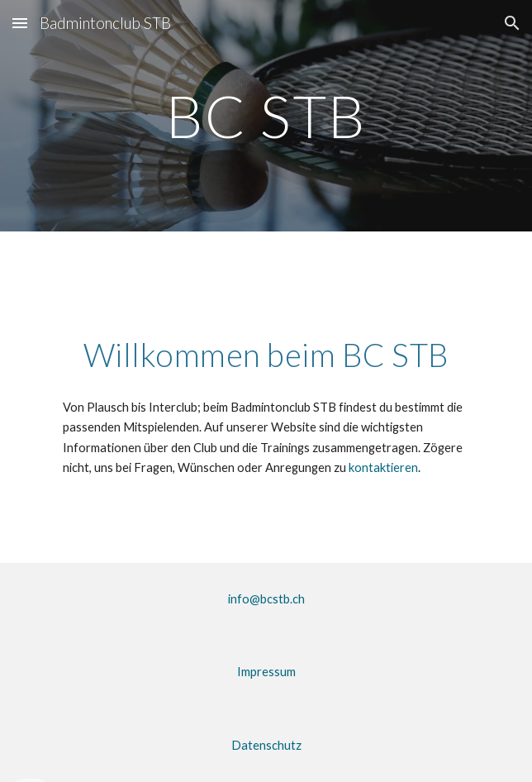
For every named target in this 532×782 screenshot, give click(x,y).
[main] (266, 116)
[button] (20, 23)
